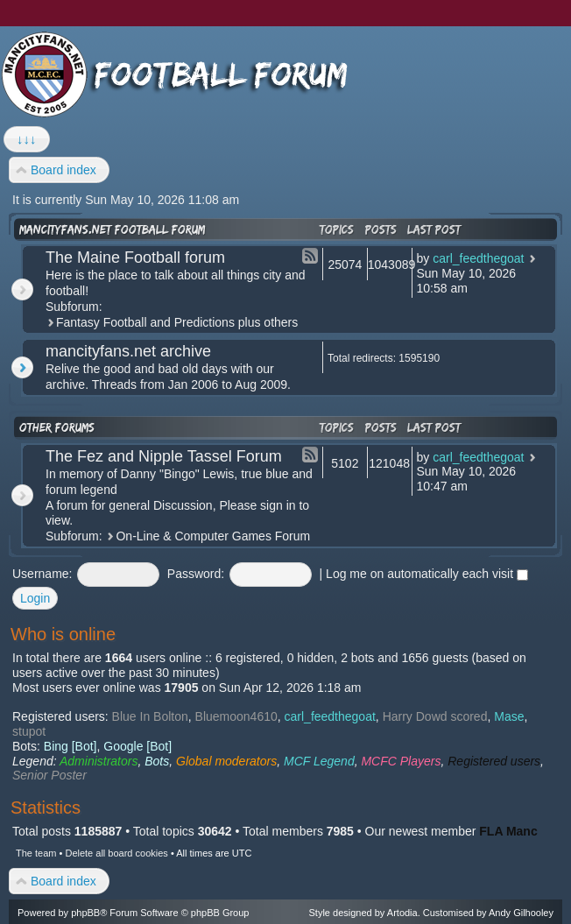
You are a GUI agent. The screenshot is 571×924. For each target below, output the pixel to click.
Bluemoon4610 (236, 716)
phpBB (85, 913)
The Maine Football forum (135, 257)
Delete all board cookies (116, 853)
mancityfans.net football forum (112, 229)
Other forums (57, 427)
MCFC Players (401, 761)
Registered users (494, 761)
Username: (42, 574)
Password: (196, 574)
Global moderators (226, 761)
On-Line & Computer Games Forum (213, 536)
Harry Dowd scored (435, 716)
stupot (29, 731)
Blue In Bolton (150, 716)
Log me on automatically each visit (427, 574)
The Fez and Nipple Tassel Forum (164, 456)
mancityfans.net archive (128, 351)
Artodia (402, 913)
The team (36, 853)
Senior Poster (49, 775)
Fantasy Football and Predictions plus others (177, 322)
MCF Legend (319, 761)
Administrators (99, 761)
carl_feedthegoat (478, 258)
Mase (509, 716)
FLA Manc (508, 831)
